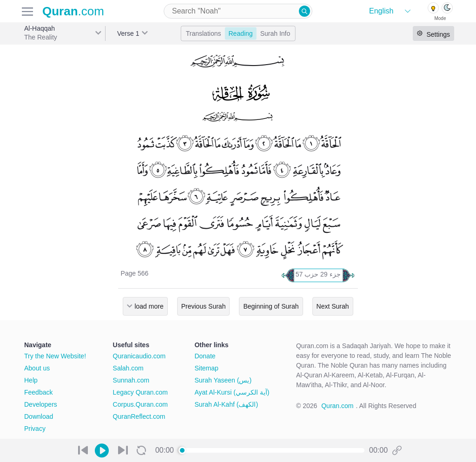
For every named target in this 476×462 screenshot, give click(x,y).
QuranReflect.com (139, 416)
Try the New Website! (55, 356)
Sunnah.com (131, 380)
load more (149, 306)
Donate (205, 356)
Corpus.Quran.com (140, 404)
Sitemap (206, 368)
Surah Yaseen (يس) (223, 380)
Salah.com (128, 368)
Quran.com (337, 406)
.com (73, 11)
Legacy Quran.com (140, 392)
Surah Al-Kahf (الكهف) (226, 404)
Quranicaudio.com (139, 356)
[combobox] (238, 11)
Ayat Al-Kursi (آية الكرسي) (232, 392)
